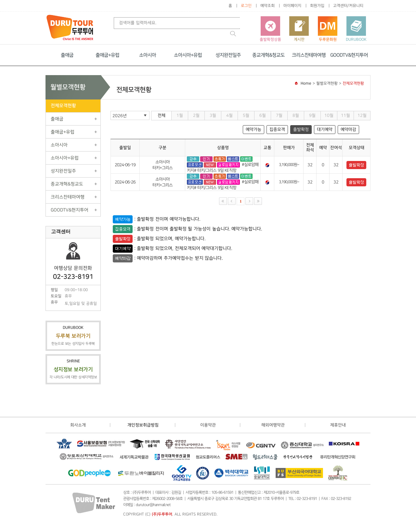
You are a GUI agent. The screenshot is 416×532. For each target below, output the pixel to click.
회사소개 (78, 425)
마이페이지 (292, 6)
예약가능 (253, 129)
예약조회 (267, 6)
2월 (196, 115)
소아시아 (148, 55)
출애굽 (67, 55)
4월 (229, 115)
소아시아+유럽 (188, 55)
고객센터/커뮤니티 (348, 6)
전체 (162, 115)
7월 (279, 115)
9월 (312, 115)
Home (306, 83)
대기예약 (325, 129)
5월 (246, 115)
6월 (263, 115)
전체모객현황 (63, 106)
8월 (296, 115)
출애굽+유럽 (107, 55)
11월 (345, 115)
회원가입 (317, 6)
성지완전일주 (228, 55)
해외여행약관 (273, 425)
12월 (362, 115)
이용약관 (208, 425)
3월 (213, 115)
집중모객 (277, 129)
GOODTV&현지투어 (349, 55)
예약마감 (348, 129)
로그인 (246, 6)
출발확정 (301, 129)
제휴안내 (338, 425)
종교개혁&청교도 (268, 55)
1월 (180, 115)
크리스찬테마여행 (309, 55)
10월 (329, 115)
